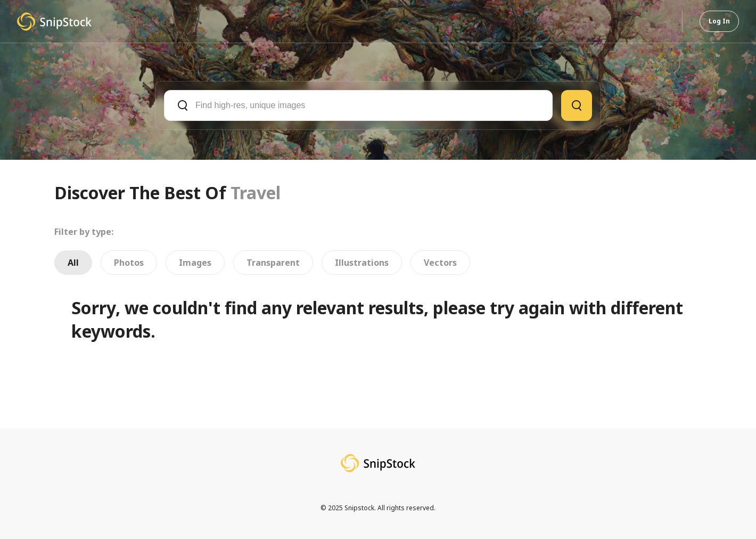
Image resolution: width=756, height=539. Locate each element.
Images (195, 263)
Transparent (273, 263)
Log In (719, 21)
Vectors (440, 263)
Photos (129, 263)
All (73, 263)
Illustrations (362, 263)
